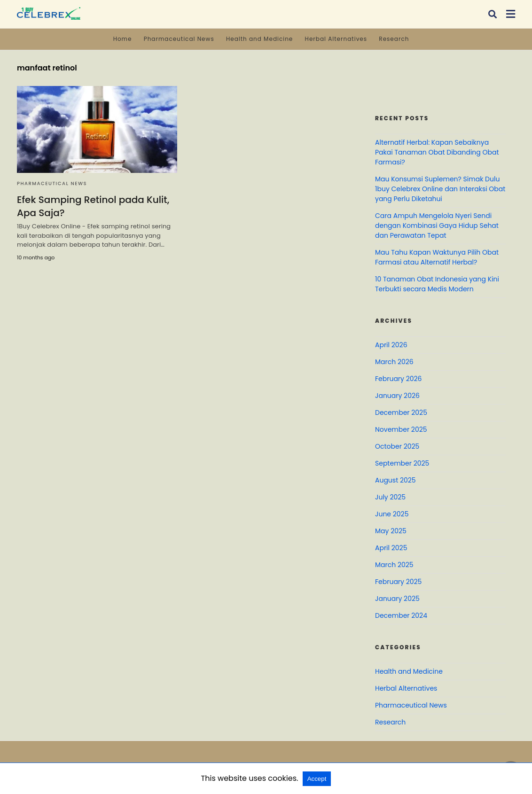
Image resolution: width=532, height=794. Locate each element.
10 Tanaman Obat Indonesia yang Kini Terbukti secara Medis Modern (437, 284)
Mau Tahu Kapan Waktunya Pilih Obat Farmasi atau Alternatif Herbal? (437, 257)
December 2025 (401, 413)
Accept (317, 779)
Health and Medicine (259, 39)
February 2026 (398, 379)
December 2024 (401, 615)
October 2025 (397, 446)
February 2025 (398, 582)
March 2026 (394, 362)
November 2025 (401, 429)
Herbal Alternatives (336, 39)
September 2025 (402, 463)
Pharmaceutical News (179, 39)
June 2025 (392, 514)
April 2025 (391, 548)
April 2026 (391, 345)
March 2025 (394, 565)
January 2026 (397, 396)
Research (394, 39)
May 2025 (391, 531)
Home (123, 39)
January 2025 (397, 599)
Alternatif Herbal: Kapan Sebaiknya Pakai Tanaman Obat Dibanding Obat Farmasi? (437, 152)
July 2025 (390, 497)
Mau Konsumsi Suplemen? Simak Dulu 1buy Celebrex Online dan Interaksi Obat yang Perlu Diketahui (440, 189)
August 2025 (395, 480)
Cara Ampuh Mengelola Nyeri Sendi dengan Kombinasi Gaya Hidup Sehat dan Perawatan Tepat (437, 226)
